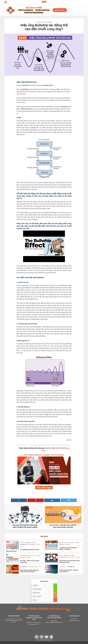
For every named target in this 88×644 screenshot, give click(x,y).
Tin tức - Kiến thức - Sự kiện (28, 542)
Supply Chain (40, 22)
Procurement (32, 544)
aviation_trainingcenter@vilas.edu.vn (54, 622)
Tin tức (78, 557)
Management (24, 544)
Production (49, 22)
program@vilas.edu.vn (34, 624)
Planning (31, 567)
